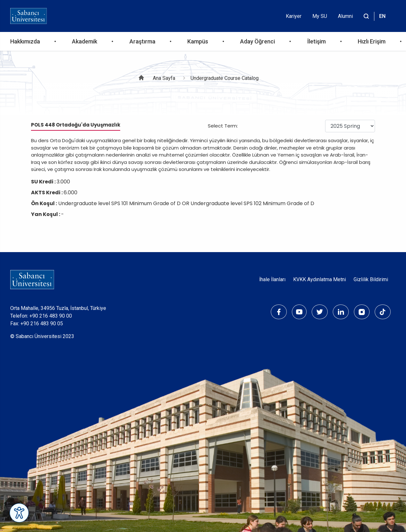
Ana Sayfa (164, 78)
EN (382, 16)
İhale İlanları (272, 279)
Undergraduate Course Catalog (225, 78)
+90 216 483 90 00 (51, 316)
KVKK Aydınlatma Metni (320, 279)
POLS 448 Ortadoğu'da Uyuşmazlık (76, 125)
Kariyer (294, 16)
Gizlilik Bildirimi (371, 279)
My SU (320, 16)
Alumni (345, 16)
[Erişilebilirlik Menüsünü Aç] (19, 513)
